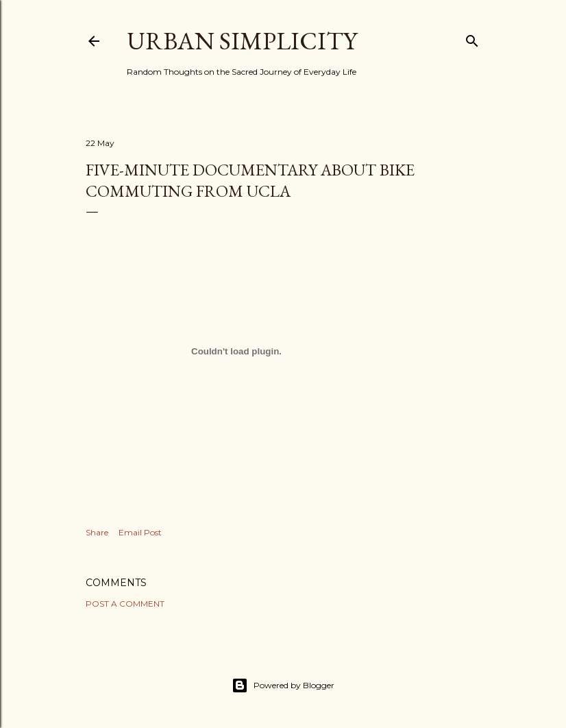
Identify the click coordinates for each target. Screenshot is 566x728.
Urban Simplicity (242, 41)
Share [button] (97, 532)
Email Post (140, 532)
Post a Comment (125, 604)
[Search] (472, 38)
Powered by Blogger (283, 685)
